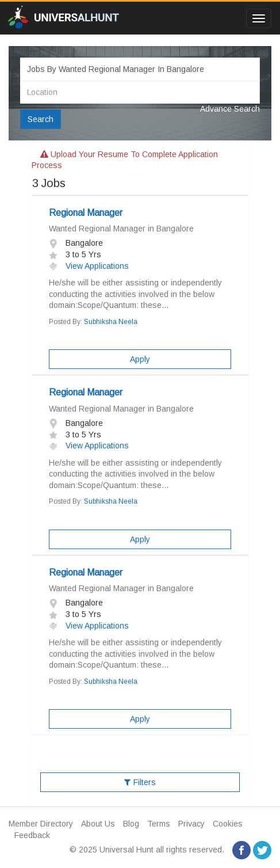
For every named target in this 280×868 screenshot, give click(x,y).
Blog (131, 824)
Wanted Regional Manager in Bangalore (121, 229)
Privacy (191, 824)
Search (41, 119)
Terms (159, 824)
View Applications (89, 266)
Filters (140, 782)
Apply (140, 359)
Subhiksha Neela (111, 322)
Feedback (32, 835)
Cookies (228, 824)
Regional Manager (86, 213)
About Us (98, 824)
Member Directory (41, 824)
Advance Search (230, 109)
